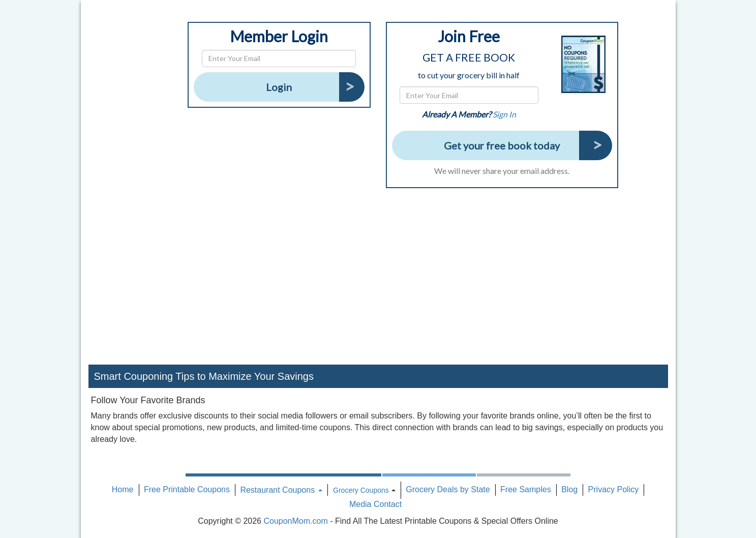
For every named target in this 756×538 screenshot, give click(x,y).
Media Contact (375, 504)
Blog (569, 489)
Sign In (504, 114)
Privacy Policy (614, 489)
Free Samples (526, 489)
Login (279, 87)
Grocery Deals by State (448, 489)
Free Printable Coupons (187, 489)
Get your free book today (502, 145)
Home (123, 489)
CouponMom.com (295, 521)
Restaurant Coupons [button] (281, 490)
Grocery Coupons (361, 490)
